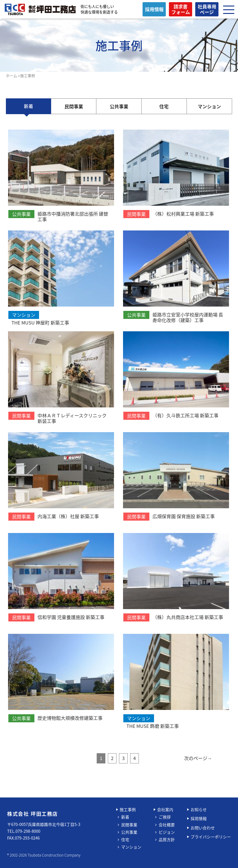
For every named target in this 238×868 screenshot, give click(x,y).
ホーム (11, 76)
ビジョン (167, 832)
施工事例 (128, 809)
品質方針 (167, 839)
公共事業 (119, 106)
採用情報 (199, 818)
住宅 (164, 106)
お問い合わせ (203, 828)
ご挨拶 (165, 817)
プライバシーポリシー (211, 837)
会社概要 (167, 825)
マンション (209, 106)
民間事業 (74, 106)
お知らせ (199, 809)
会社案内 (165, 809)
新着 (29, 106)
